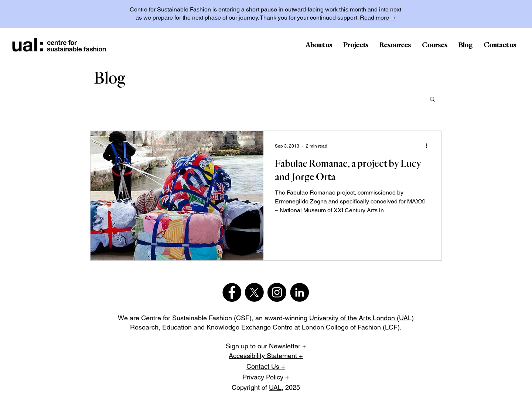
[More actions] (429, 146)
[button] (432, 100)
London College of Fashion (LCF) (351, 327)
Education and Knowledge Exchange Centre (227, 327)
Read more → (378, 18)
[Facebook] (232, 292)
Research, (146, 327)
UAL (275, 387)
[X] (254, 292)
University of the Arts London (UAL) (362, 318)
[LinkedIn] (299, 292)
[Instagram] (277, 292)
